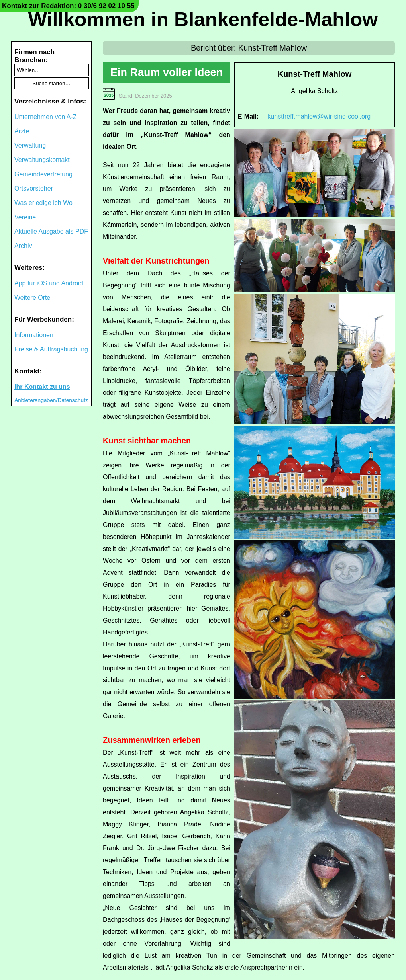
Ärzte (22, 131)
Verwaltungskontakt (42, 160)
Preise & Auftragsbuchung (51, 349)
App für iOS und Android (49, 283)
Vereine (25, 217)
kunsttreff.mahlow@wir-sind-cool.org (319, 116)
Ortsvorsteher (34, 188)
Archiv (23, 246)
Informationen (34, 335)
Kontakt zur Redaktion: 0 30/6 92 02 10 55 (68, 6)
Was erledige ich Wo (43, 203)
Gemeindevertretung (43, 174)
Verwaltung (30, 145)
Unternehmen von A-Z (46, 117)
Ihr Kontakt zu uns (42, 387)
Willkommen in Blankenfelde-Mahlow (203, 20)
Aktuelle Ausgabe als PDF (51, 231)
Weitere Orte (32, 298)
